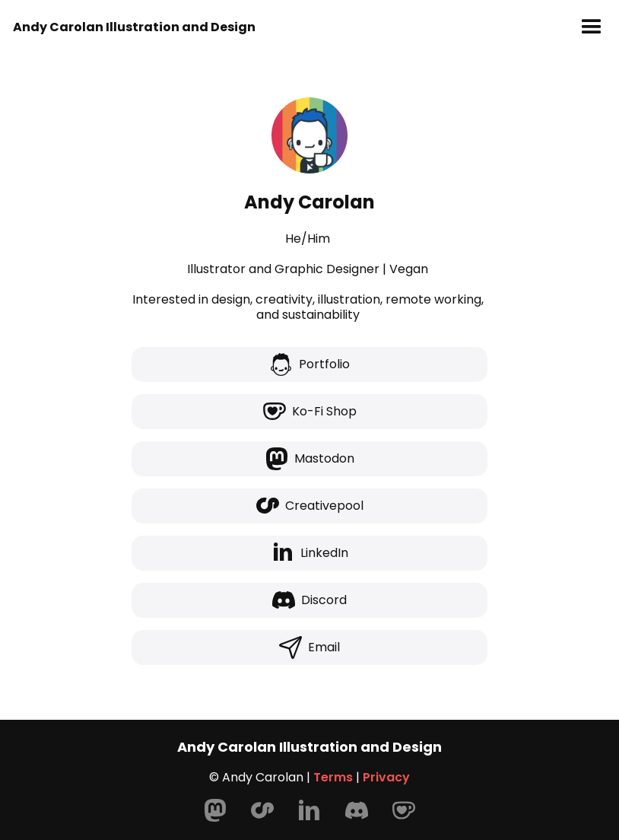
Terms (333, 777)
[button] (592, 27)
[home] (134, 27)
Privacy (386, 777)
